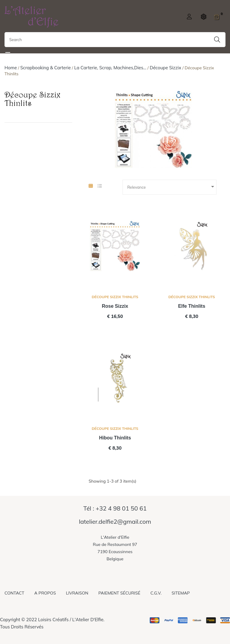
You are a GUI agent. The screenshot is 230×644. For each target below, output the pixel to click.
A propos (45, 593)
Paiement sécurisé (119, 593)
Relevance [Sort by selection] (172, 187)
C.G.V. (156, 593)
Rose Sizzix (115, 306)
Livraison (77, 593)
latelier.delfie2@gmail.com (115, 522)
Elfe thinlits (192, 306)
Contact (14, 593)
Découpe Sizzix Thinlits (32, 99)
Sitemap (181, 593)
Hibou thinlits (115, 438)
